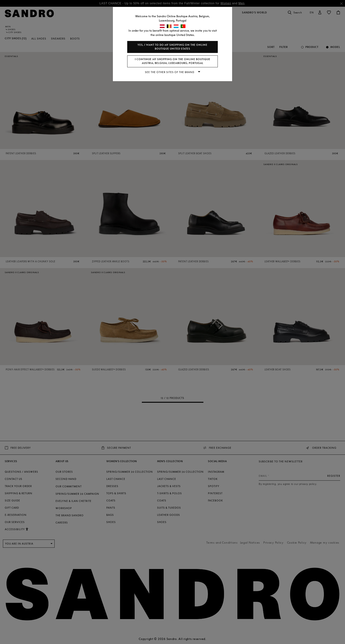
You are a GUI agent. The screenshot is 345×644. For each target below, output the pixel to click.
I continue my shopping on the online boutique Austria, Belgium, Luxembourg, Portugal (173, 61)
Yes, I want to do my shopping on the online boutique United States (172, 47)
